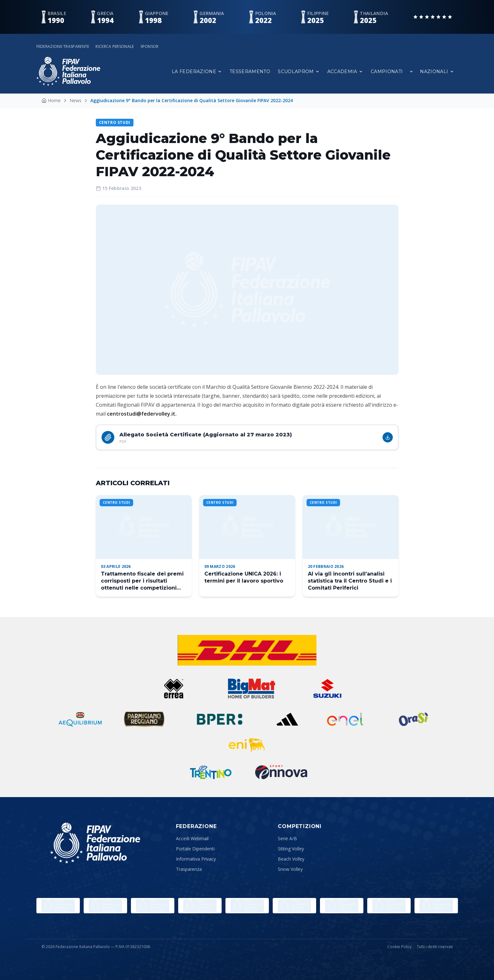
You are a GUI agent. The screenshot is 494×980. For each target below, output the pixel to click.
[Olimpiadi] (58, 906)
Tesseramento (250, 72)
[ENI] (247, 745)
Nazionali (437, 72)
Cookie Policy (399, 947)
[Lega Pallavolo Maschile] (436, 906)
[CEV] (342, 906)
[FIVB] (294, 906)
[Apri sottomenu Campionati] (411, 72)
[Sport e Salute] (153, 906)
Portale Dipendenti (195, 849)
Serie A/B (287, 838)
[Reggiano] (144, 719)
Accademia (345, 72)
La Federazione (197, 72)
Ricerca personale (115, 47)
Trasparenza (189, 869)
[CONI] (200, 906)
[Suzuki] (325, 689)
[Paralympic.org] (105, 906)
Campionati (387, 72)
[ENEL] (346, 719)
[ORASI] (414, 719)
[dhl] (247, 650)
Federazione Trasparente (63, 47)
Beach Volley (291, 859)
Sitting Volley (291, 849)
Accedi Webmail (192, 838)
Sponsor (150, 47)
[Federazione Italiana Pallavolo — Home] (68, 71)
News (76, 100)
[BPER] (220, 719)
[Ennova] (281, 772)
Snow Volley (290, 869)
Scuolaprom (299, 72)
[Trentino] (211, 772)
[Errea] (174, 689)
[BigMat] (251, 689)
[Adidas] (287, 719)
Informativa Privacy (196, 859)
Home (51, 100)
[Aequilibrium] (80, 719)
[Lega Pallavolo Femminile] (389, 906)
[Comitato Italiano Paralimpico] (247, 906)
